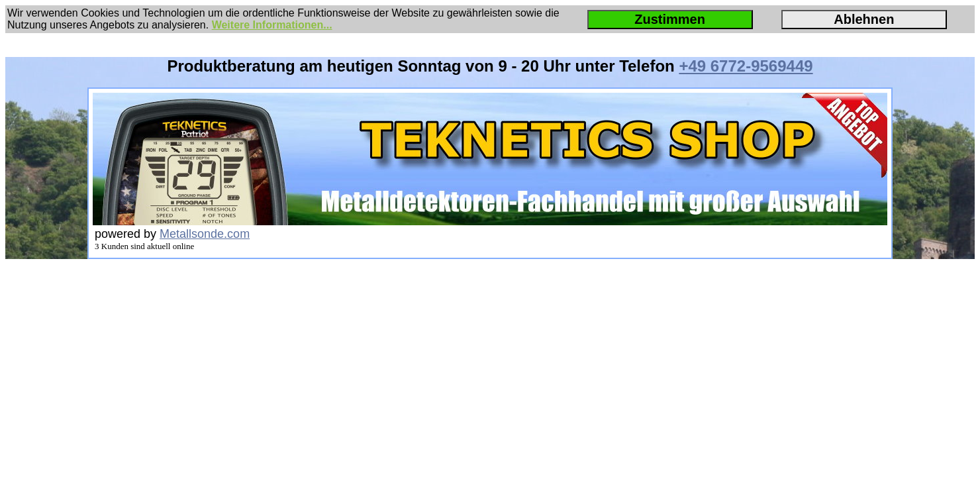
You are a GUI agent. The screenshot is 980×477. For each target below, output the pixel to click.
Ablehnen (864, 19)
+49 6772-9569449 (746, 66)
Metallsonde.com (205, 234)
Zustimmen (670, 19)
